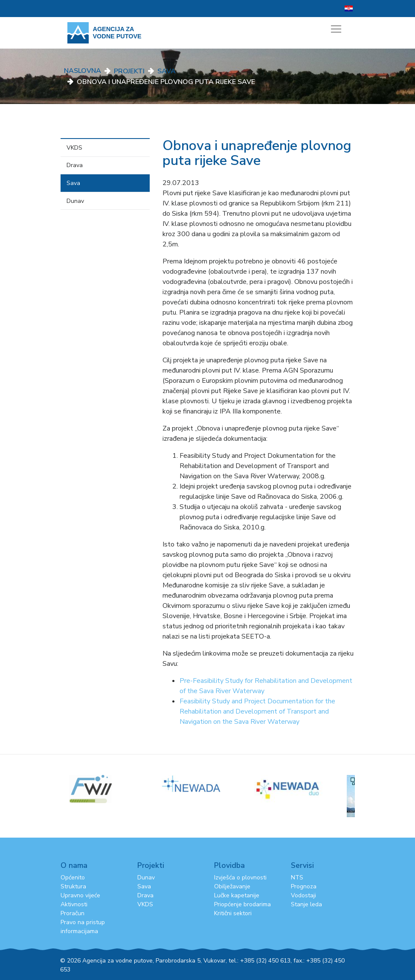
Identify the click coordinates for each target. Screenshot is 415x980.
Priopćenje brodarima (242, 904)
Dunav (75, 201)
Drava (75, 165)
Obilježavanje (232, 886)
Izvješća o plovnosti (240, 877)
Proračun (73, 913)
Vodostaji (303, 895)
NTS (297, 877)
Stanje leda (306, 904)
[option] (208, 784)
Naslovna (83, 71)
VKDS (74, 148)
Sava (167, 71)
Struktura (73, 886)
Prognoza (304, 886)
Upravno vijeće (80, 895)
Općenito (73, 877)
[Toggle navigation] (336, 29)
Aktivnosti (74, 904)
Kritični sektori (233, 913)
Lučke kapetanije (237, 895)
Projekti (129, 71)
